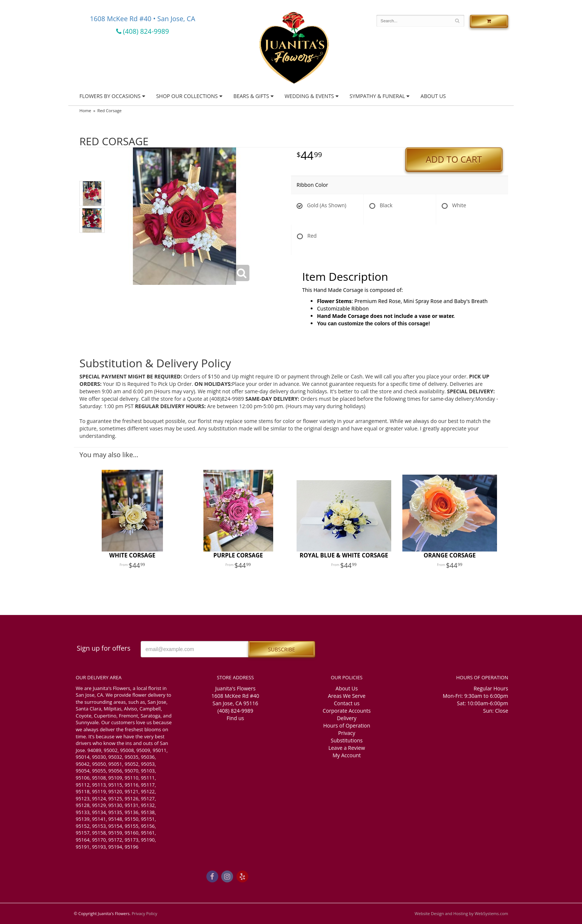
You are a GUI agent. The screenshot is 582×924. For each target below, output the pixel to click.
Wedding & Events (309, 96)
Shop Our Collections (187, 96)
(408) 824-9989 (143, 31)
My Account (347, 755)
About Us (433, 96)
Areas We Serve (346, 696)
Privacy (347, 733)
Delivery (347, 718)
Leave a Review (347, 748)
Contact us (346, 703)
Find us (236, 718)
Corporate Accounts (346, 711)
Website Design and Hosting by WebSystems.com (461, 913)
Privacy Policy (145, 913)
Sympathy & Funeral (377, 96)
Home (85, 110)
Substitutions (347, 740)
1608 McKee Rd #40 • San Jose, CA (143, 19)
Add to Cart (454, 159)
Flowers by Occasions (110, 96)
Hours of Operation (347, 725)
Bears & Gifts (251, 96)
